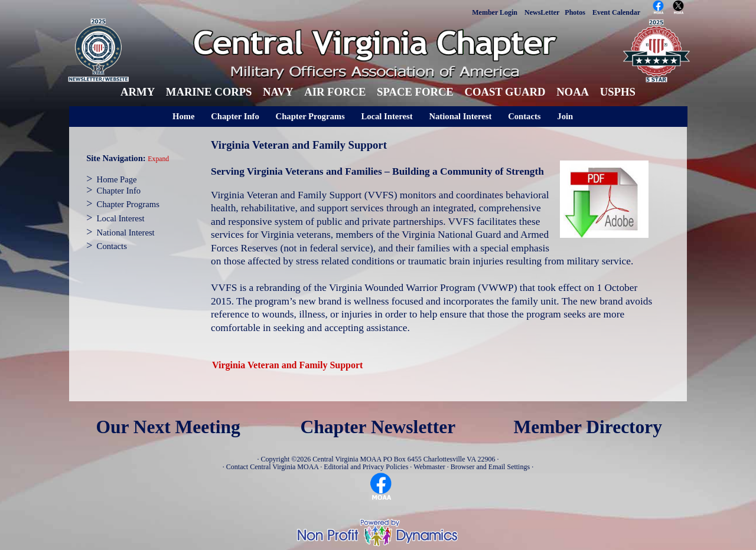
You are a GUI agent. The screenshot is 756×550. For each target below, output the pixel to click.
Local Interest (387, 116)
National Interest (460, 116)
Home (183, 116)
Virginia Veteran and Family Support (287, 365)
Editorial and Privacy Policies (366, 467)
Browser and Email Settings (490, 467)
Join (565, 116)
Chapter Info (235, 116)
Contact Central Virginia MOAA (273, 467)
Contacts (524, 116)
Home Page (117, 179)
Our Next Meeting (168, 427)
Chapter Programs (310, 116)
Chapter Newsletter (378, 427)
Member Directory (588, 427)
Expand (158, 159)
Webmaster (429, 467)
